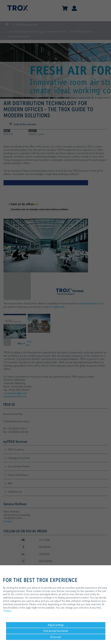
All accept (56, 637)
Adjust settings (56, 625)
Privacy (7, 611)
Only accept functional (56, 631)
